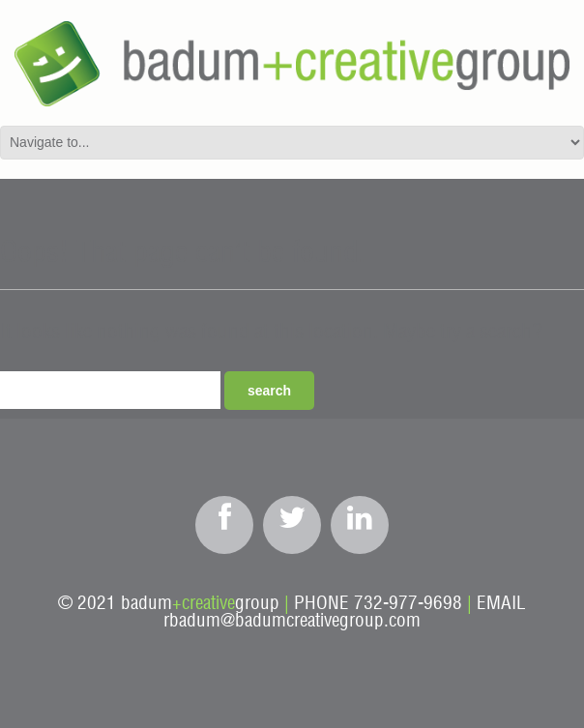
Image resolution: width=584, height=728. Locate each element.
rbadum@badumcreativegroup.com (292, 621)
